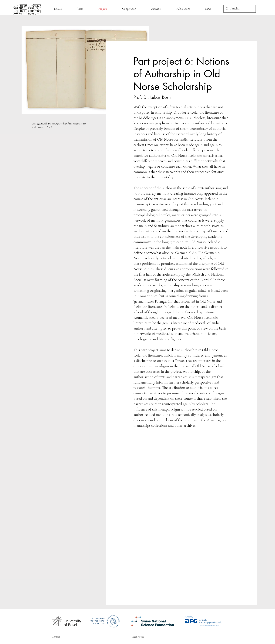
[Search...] (239, 9)
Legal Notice (138, 637)
